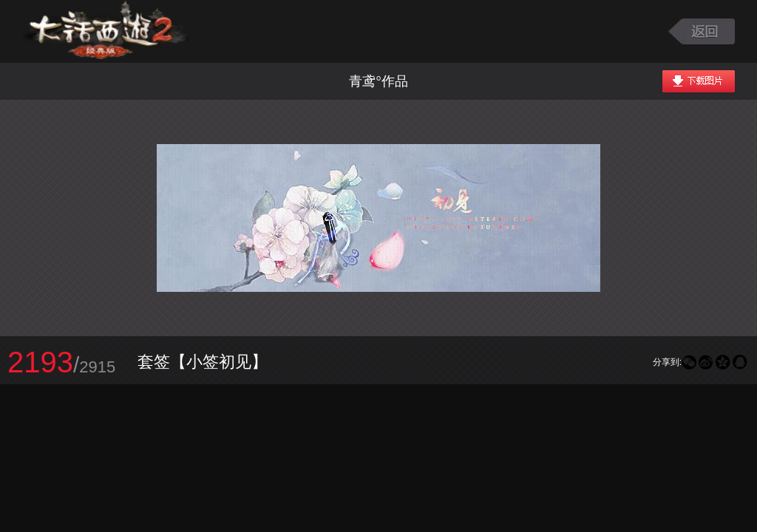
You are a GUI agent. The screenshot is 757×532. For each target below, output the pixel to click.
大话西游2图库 (105, 31)
